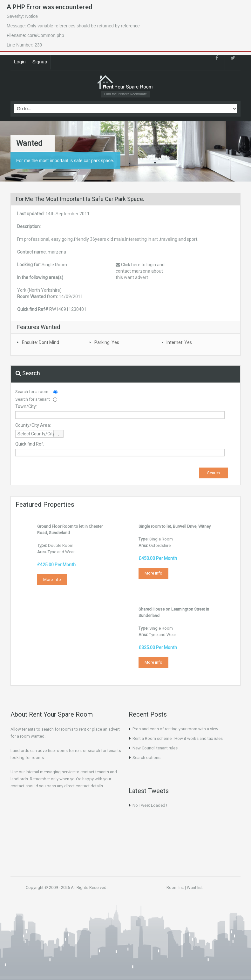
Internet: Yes (179, 342)
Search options (146, 758)
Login (20, 62)
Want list (195, 887)
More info (52, 579)
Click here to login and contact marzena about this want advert (140, 271)
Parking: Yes (107, 342)
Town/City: (26, 406)
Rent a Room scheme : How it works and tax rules (178, 738)
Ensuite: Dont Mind (41, 342)
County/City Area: (33, 425)
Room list (175, 887)
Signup (40, 62)
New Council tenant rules (155, 748)
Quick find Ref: (30, 444)
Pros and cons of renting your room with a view (175, 729)
